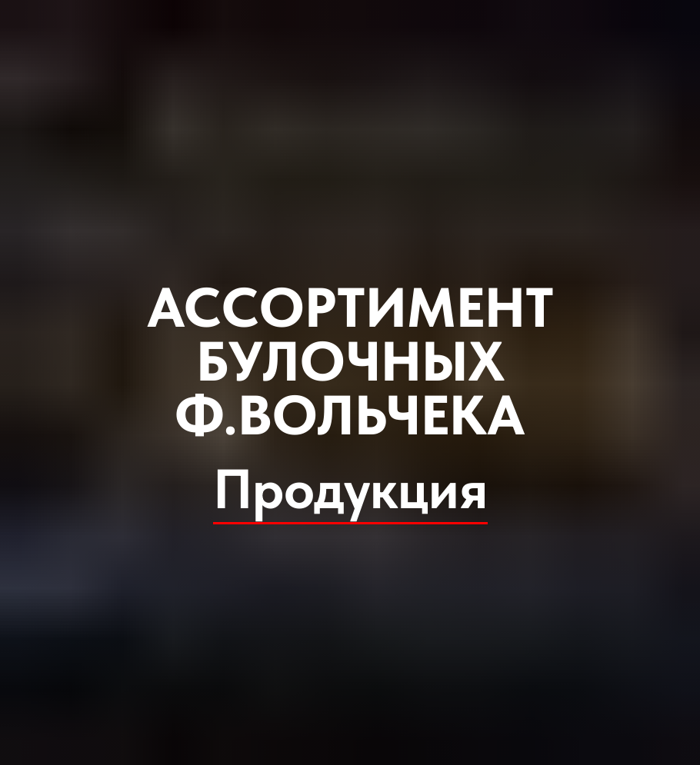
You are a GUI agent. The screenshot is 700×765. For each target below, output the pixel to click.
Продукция (350, 489)
